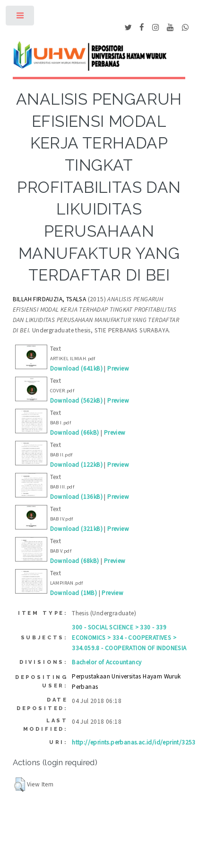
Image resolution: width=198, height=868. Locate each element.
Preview (118, 368)
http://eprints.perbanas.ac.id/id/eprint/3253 (134, 742)
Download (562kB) (76, 401)
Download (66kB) (75, 433)
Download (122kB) (76, 465)
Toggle (21, 18)
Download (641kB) (76, 368)
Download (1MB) (74, 593)
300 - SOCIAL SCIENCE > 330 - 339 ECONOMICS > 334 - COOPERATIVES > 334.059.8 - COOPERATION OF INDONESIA (129, 638)
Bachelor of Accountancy (107, 662)
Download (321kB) (76, 529)
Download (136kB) (76, 497)
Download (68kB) (75, 561)
